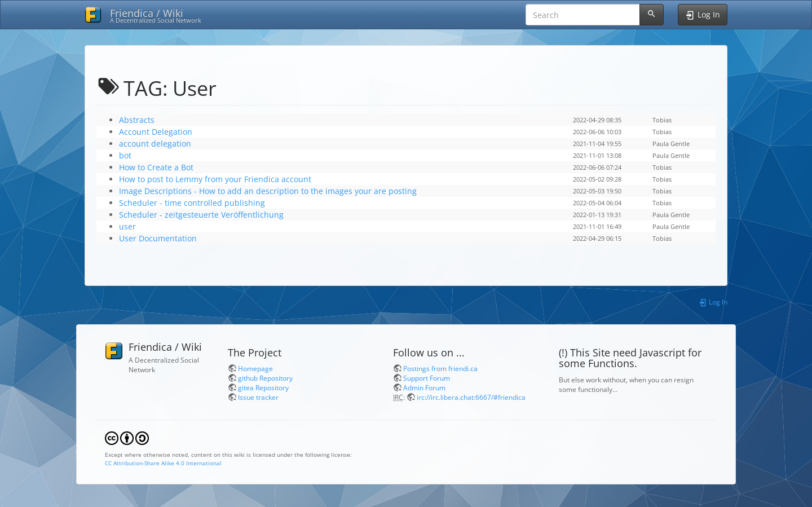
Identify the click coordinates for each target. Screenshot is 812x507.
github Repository (265, 378)
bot (125, 155)
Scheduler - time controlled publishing (192, 203)
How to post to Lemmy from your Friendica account (215, 179)
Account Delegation (156, 132)
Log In (713, 302)
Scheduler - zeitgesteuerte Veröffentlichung (201, 215)
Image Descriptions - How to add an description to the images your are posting (268, 191)
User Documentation (158, 238)
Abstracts (137, 120)
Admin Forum (424, 387)
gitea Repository (263, 387)
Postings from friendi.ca (440, 368)
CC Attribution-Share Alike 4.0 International (163, 463)
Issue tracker (258, 397)
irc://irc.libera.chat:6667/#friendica (471, 397)
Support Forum (427, 378)
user (127, 226)
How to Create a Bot (156, 167)
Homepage (255, 368)
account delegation (155, 144)
